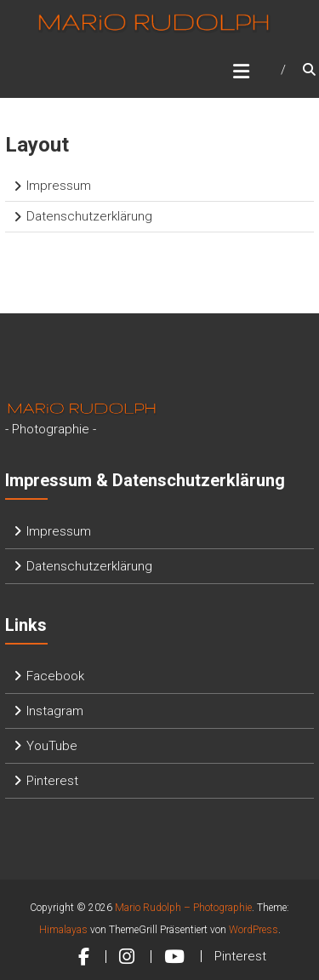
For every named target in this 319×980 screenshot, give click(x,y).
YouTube (52, 746)
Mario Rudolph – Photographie (183, 908)
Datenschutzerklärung (89, 216)
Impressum (59, 186)
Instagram (55, 711)
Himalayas (63, 930)
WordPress (253, 930)
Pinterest (52, 781)
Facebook (55, 676)
